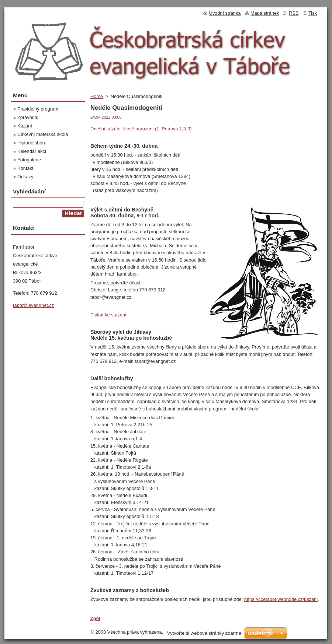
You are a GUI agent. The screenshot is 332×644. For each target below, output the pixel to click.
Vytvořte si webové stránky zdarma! (205, 633)
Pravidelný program (38, 109)
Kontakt (25, 168)
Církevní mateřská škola (43, 134)
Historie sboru (32, 143)
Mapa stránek (265, 13)
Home (97, 96)
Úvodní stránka (225, 13)
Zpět (95, 618)
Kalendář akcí (32, 151)
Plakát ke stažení (108, 315)
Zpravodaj (28, 117)
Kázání (25, 126)
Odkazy (25, 177)
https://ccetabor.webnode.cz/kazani (281, 599)
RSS (294, 13)
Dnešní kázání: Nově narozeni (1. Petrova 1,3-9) (141, 129)
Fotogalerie (29, 160)
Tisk (313, 13)
